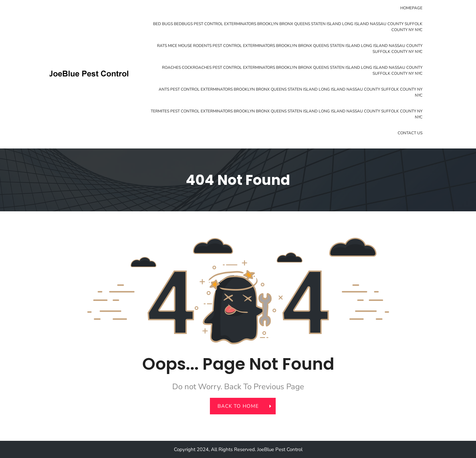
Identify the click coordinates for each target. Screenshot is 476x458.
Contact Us (410, 133)
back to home (242, 406)
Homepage (411, 8)
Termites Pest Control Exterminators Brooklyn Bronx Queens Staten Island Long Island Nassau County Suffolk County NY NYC (287, 114)
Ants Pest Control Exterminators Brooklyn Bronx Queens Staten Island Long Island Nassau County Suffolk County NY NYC (291, 92)
